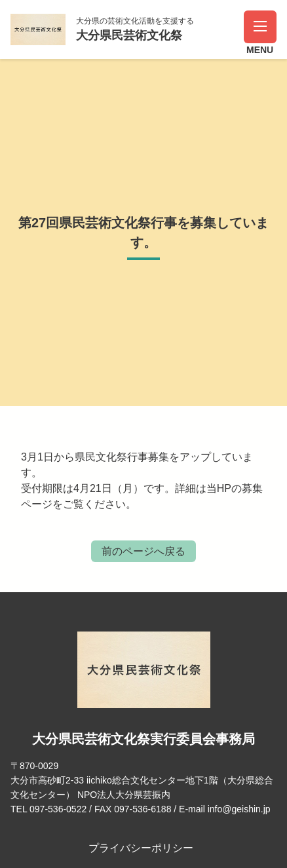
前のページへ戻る (143, 551)
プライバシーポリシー (141, 848)
